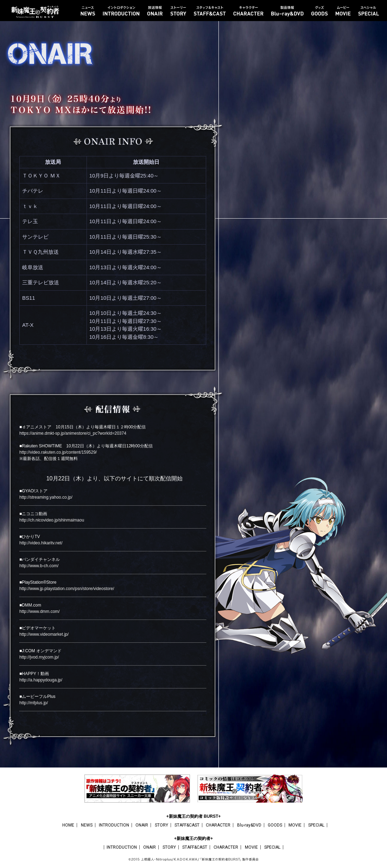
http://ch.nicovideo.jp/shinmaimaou (52, 520)
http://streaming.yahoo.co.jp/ (46, 497)
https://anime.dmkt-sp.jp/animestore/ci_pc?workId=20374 (73, 433)
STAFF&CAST (187, 825)
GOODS (275, 825)
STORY (161, 825)
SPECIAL (316, 825)
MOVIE (295, 825)
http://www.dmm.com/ (40, 611)
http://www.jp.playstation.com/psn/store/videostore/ (67, 589)
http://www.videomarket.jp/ (44, 634)
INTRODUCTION (114, 825)
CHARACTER (218, 825)
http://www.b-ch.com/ (39, 566)
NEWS (87, 825)
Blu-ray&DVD (249, 825)
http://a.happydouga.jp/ (41, 680)
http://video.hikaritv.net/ (41, 543)
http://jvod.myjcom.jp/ (39, 657)
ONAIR (142, 825)
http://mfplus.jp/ (34, 703)
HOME (68, 825)
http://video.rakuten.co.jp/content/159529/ (58, 452)
